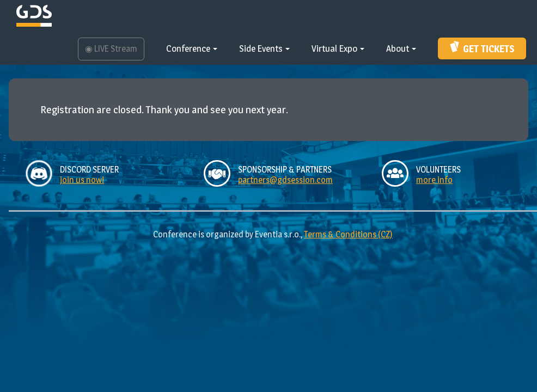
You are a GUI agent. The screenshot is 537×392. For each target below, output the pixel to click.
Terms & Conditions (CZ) (348, 234)
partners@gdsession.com (285, 180)
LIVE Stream (111, 49)
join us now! (82, 180)
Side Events (264, 48)
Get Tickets (482, 47)
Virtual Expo (338, 48)
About (401, 48)
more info (434, 180)
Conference (192, 48)
